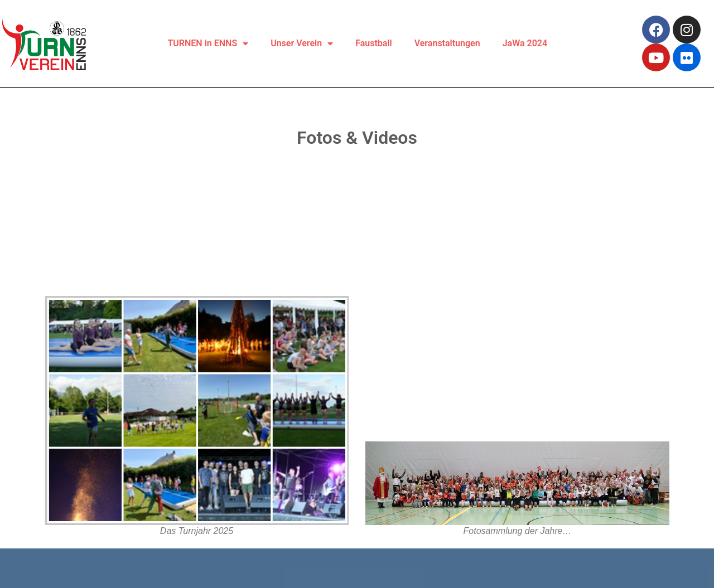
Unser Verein (302, 43)
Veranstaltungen (447, 43)
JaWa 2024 (525, 43)
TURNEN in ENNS (208, 43)
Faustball (374, 43)
